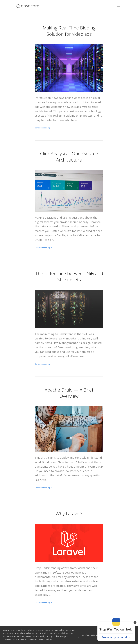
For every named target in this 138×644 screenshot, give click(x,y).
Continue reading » (43, 128)
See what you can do (115, 637)
